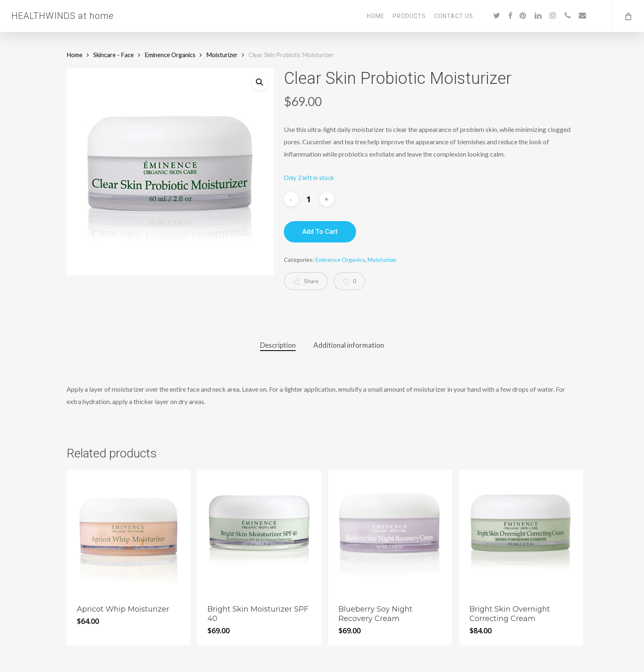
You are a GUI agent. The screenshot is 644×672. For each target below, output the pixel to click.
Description (278, 345)
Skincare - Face (114, 55)
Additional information (349, 345)
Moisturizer (222, 55)
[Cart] (628, 16)
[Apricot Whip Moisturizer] (129, 532)
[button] (260, 82)
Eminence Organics (170, 55)
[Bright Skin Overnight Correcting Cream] (521, 532)
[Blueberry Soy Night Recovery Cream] (390, 532)
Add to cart (320, 232)
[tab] (278, 345)
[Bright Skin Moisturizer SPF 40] (259, 532)
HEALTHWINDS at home (63, 16)
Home (75, 55)
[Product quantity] (309, 199)
